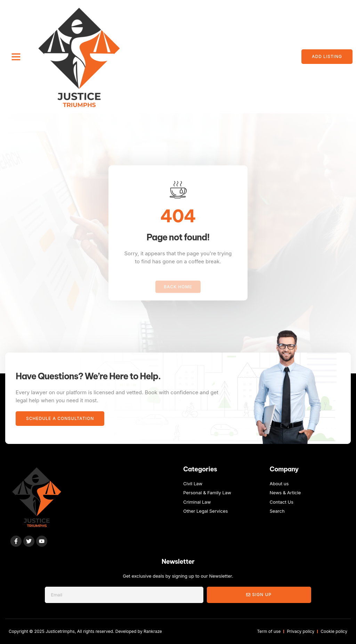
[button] (16, 57)
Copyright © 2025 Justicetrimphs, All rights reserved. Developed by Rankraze (85, 631)
